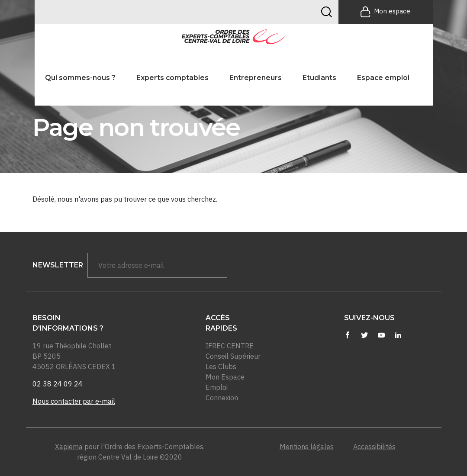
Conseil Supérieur (233, 356)
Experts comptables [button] (172, 78)
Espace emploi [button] (383, 78)
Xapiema (69, 447)
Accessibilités (374, 447)
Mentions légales (307, 447)
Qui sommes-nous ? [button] (80, 78)
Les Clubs (221, 367)
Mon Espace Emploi (225, 382)
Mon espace (385, 12)
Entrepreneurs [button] (256, 78)
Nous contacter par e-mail (74, 401)
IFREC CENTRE (230, 346)
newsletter (58, 265)
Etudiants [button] (319, 78)
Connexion (222, 398)
